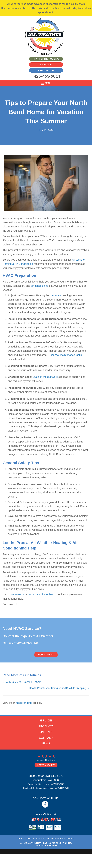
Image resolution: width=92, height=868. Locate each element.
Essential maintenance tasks (65, 355)
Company (46, 738)
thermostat (56, 295)
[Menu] (46, 83)
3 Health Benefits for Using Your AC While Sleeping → (58, 688)
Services (46, 720)
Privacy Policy (26, 839)
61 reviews (50, 760)
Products (46, 726)
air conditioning (40, 286)
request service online (40, 594)
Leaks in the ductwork (45, 377)
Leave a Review (46, 765)
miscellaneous (24, 703)
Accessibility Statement (60, 839)
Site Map (41, 839)
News (46, 743)
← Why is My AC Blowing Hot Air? (22, 682)
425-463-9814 (16, 594)
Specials (46, 732)
